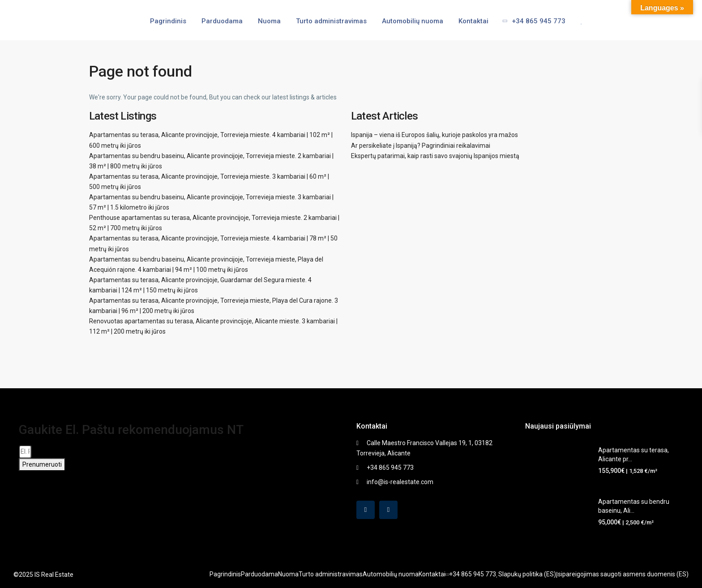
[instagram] (388, 510)
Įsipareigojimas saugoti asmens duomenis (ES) (622, 574)
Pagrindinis (168, 21)
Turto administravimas (331, 21)
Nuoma (269, 21)
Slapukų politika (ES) (527, 574)
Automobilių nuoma (413, 21)
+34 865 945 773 (531, 21)
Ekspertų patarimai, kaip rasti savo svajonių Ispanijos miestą (435, 156)
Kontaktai (473, 21)
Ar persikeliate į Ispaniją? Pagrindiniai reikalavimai (421, 146)
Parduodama (222, 21)
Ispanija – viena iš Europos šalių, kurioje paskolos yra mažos (434, 135)
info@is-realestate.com (400, 482)
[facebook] (366, 510)
